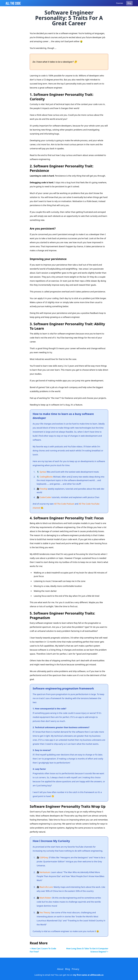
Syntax (43, 472)
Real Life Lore (46, 887)
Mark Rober (45, 898)
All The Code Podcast (64, 504)
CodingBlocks (46, 477)
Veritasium (45, 872)
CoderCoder (45, 497)
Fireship (43, 489)
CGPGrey (44, 857)
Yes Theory (45, 912)
